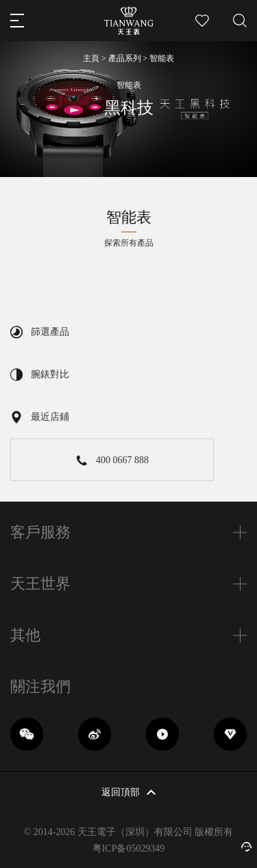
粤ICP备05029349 (129, 848)
